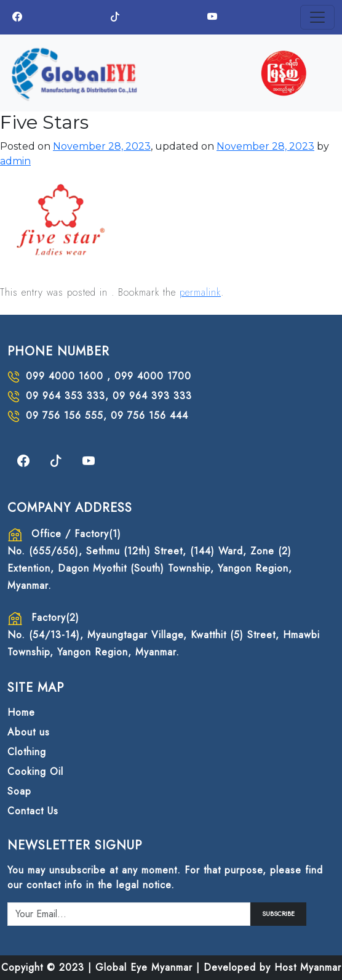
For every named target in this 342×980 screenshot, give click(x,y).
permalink (200, 292)
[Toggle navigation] (317, 17)
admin (15, 161)
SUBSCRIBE (278, 914)
